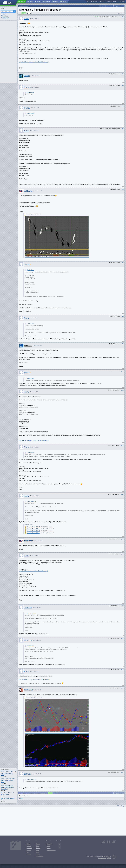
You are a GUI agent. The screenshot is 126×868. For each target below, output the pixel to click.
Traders (49, 848)
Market (38, 852)
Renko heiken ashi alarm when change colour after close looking (7, 787)
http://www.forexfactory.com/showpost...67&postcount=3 (35, 680)
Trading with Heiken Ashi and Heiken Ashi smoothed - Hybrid (8, 773)
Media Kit (29, 850)
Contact (29, 854)
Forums (38, 844)
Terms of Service (102, 858)
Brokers (38, 854)
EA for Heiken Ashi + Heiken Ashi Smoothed (8, 794)
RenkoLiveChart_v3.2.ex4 (33, 531)
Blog (28, 852)
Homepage (49, 844)
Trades (38, 846)
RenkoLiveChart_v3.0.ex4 (33, 527)
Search (48, 846)
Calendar (38, 848)
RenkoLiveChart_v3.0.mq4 (33, 529)
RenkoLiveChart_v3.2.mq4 (33, 533)
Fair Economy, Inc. (106, 856)
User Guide (29, 848)
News (37, 850)
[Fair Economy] (113, 857)
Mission (29, 844)
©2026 (109, 858)
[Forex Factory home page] (9, 3)
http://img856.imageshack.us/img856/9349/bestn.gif (33, 571)
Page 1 (24, 13)
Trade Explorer (40, 856)
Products (29, 846)
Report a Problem (51, 850)
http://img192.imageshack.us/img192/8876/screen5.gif (34, 440)
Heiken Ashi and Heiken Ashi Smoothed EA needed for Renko (8, 780)
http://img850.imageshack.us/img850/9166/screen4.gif (34, 62)
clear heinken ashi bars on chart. (8, 799)
